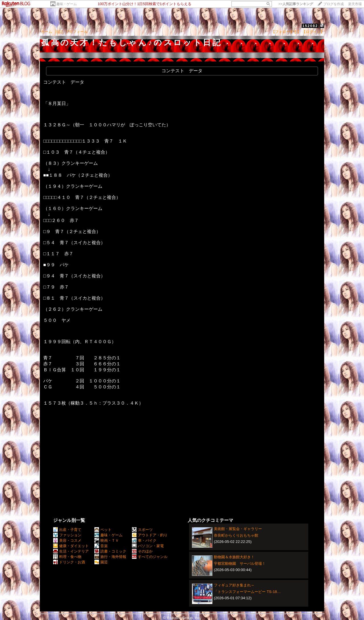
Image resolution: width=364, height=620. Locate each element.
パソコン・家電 (148, 546)
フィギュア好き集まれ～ (234, 585)
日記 (59, 32)
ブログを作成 (334, 4)
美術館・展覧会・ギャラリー (238, 529)
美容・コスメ (67, 540)
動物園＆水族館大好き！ (234, 557)
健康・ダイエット (71, 546)
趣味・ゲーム (67, 4)
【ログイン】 (313, 32)
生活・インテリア (71, 551)
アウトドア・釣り (150, 535)
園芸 (101, 562)
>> (296, 4)
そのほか (142, 551)
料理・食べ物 (67, 557)
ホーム (46, 32)
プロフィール (76, 32)
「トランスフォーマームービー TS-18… (247, 592)
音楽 (101, 546)
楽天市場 (355, 4)
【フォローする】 (286, 32)
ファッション (67, 535)
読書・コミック (110, 551)
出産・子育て (67, 530)
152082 (310, 26)
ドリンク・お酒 (69, 562)
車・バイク (144, 540)
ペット (103, 530)
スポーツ (142, 530)
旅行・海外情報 (110, 557)
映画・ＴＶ (107, 540)
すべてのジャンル (150, 557)
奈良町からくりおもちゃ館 (236, 535)
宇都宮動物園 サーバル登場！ (240, 564)
